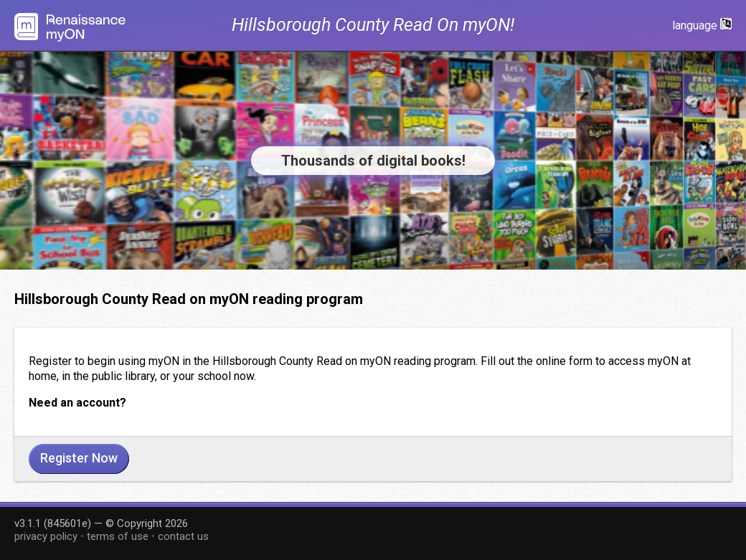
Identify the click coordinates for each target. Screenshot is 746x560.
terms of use (118, 536)
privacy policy (46, 536)
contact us (183, 536)
